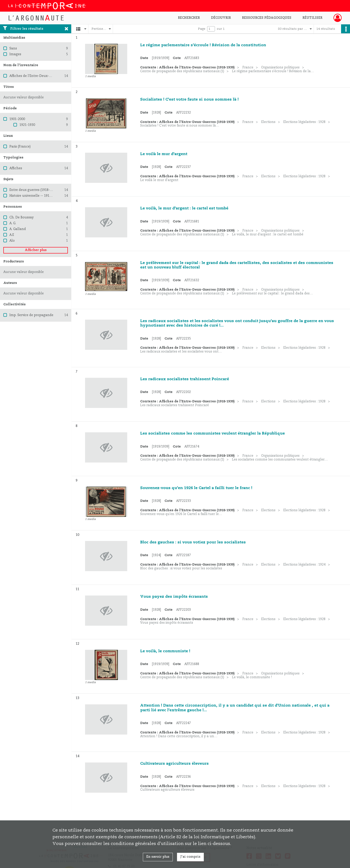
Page (202, 29)
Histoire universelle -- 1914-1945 (34, 196)
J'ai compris (190, 857)
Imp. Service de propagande (31, 315)
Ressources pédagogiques (267, 18)
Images (15, 54)
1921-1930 (27, 125)
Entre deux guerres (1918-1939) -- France (41, 190)
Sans (13, 49)
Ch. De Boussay (22, 218)
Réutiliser (312, 18)
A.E (12, 235)
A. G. (13, 223)
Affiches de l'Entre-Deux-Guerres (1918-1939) (44, 76)
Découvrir (221, 18)
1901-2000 (17, 119)
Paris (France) (20, 147)
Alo (12, 241)
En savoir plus (158, 857)
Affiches (16, 168)
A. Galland (18, 229)
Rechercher (189, 18)
